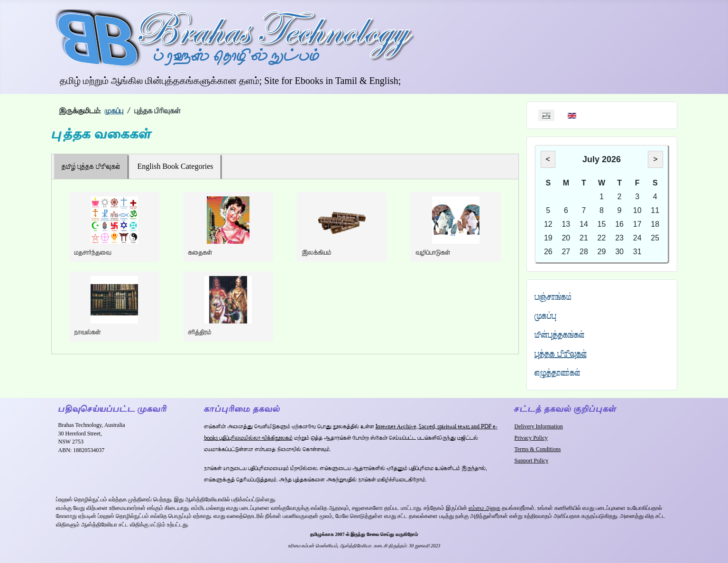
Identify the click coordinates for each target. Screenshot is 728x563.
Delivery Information (538, 426)
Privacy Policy (531, 438)
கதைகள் (200, 253)
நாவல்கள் (87, 332)
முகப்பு (545, 316)
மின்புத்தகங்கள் (559, 335)
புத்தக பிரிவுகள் (561, 354)
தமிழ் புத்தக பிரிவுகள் (91, 166)
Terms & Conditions (537, 449)
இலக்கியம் (316, 253)
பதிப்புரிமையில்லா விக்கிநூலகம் (256, 438)
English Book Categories (175, 166)
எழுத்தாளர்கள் (557, 373)
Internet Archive (396, 427)
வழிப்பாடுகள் (433, 253)
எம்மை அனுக (484, 508)
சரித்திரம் (199, 332)
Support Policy (531, 461)
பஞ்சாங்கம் (553, 297)
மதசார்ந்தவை (92, 253)
